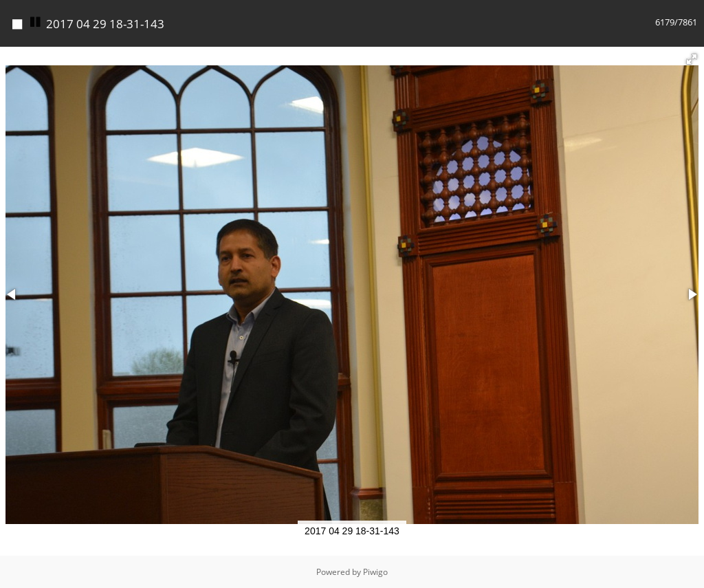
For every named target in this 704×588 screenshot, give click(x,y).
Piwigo (375, 572)
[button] (692, 59)
